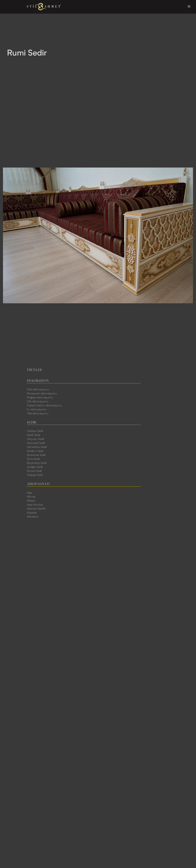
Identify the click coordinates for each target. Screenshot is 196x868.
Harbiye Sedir (35, 431)
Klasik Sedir (34, 435)
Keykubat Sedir (36, 443)
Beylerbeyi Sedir (37, 463)
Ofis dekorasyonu (38, 402)
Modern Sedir (35, 451)
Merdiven (33, 517)
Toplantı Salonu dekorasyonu (44, 406)
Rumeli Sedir (35, 471)
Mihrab (31, 497)
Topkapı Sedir (35, 475)
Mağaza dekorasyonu (40, 398)
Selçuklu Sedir (36, 439)
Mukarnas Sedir (36, 455)
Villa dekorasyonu (38, 414)
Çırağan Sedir (35, 467)
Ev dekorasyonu (37, 410)
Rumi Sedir (33, 459)
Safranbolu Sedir (37, 447)
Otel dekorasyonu (38, 390)
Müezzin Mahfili (36, 509)
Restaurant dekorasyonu (42, 394)
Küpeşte (32, 513)
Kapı (29, 493)
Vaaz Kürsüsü (35, 505)
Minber (31, 501)
